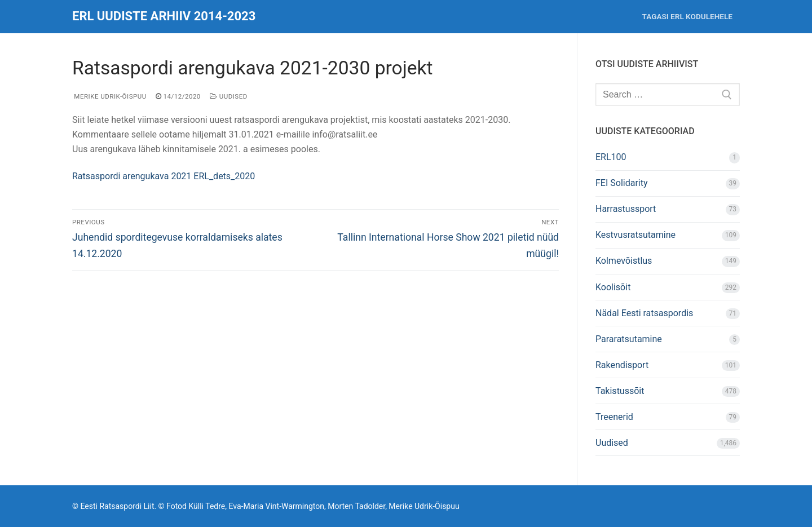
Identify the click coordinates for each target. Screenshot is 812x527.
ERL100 (611, 157)
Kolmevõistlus (624, 261)
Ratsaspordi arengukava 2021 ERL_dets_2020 (164, 176)
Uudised (229, 96)
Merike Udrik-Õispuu (109, 96)
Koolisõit (613, 287)
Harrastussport (626, 209)
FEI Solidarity (622, 183)
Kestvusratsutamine (636, 235)
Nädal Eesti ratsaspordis (644, 313)
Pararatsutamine (629, 339)
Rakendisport (622, 365)
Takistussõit (620, 391)
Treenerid (614, 417)
